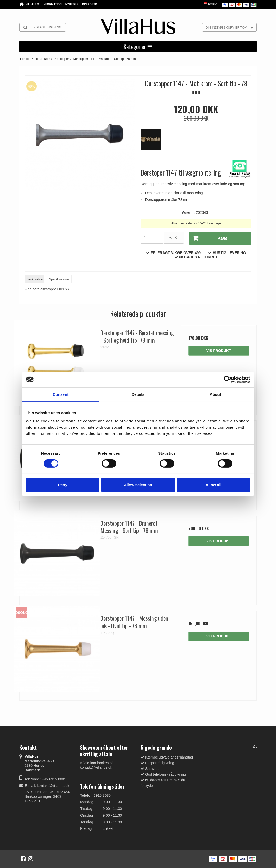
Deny (63, 485)
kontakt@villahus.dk (53, 785)
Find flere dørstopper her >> (47, 288)
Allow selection (138, 485)
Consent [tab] (61, 394)
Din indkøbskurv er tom (231, 27)
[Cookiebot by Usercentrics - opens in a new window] (228, 380)
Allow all (213, 485)
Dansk (210, 4)
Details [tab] (138, 394)
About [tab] (215, 394)
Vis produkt (219, 350)
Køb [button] (208, 238)
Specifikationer (59, 279)
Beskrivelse (34, 279)
